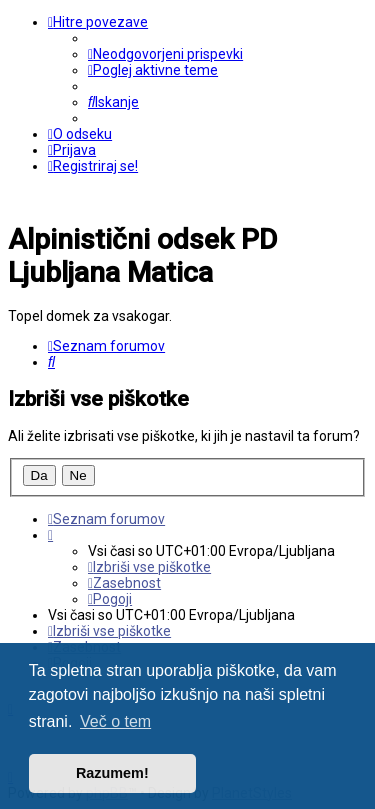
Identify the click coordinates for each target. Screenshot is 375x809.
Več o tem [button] (115, 721)
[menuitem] (165, 54)
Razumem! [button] (112, 773)
